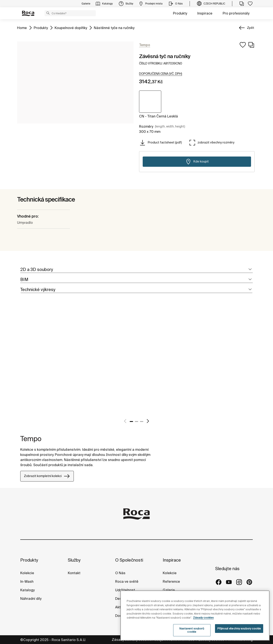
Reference (171, 581)
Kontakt (74, 573)
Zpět (251, 28)
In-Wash (27, 581)
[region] (195, 615)
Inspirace (205, 13)
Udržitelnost (125, 590)
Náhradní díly (31, 599)
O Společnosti (129, 560)
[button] (48, 13)
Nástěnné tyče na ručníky (114, 27)
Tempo (31, 439)
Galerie (169, 590)
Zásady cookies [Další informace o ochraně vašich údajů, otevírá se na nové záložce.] (203, 618)
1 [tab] (131, 422)
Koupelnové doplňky (71, 27)
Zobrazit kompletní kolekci (47, 476)
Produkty (180, 13)
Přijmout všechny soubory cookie (239, 629)
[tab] (136, 270)
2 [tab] (136, 422)
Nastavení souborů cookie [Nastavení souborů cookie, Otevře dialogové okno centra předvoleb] (192, 630)
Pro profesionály (236, 13)
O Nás (120, 573)
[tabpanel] (22, 363)
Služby (74, 560)
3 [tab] (142, 422)
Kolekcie (27, 573)
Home (22, 27)
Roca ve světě (127, 581)
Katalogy (28, 590)
